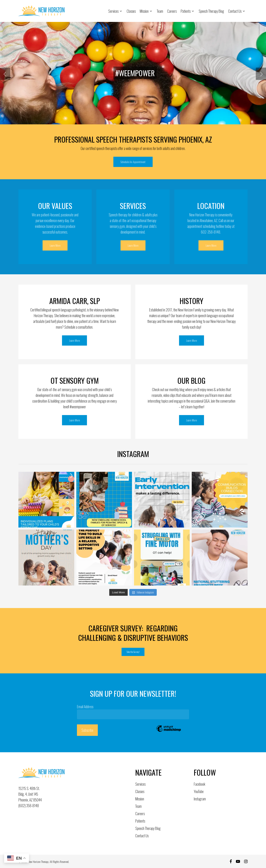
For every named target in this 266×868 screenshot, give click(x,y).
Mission (140, 799)
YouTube (199, 791)
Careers (140, 814)
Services (140, 784)
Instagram (200, 799)
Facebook (199, 784)
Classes (140, 791)
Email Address (86, 707)
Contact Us (142, 836)
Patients (140, 821)
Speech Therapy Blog (148, 828)
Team (138, 806)
